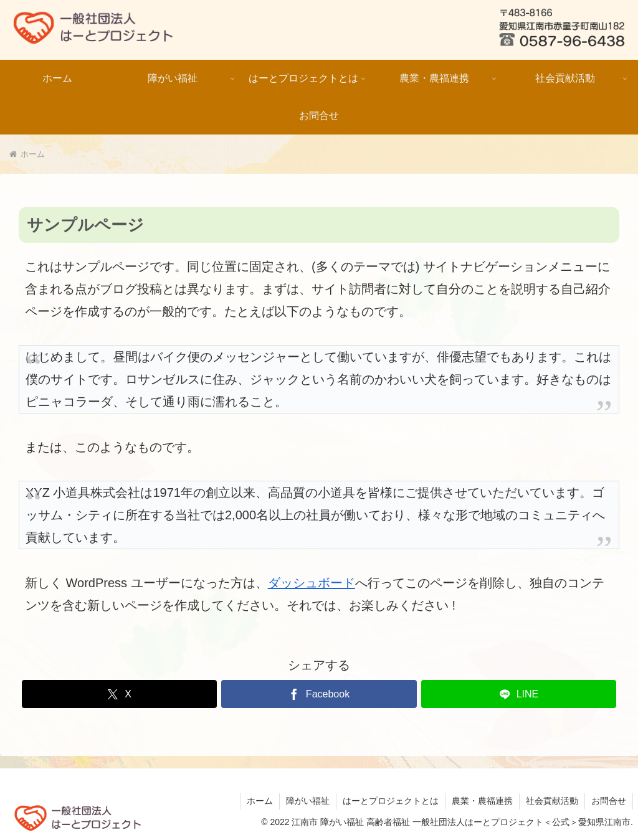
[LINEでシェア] (519, 694)
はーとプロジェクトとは (391, 801)
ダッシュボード (312, 583)
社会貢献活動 (552, 801)
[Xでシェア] (119, 694)
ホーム (260, 801)
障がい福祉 (308, 801)
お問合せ (609, 801)
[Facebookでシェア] (319, 694)
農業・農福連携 (482, 801)
